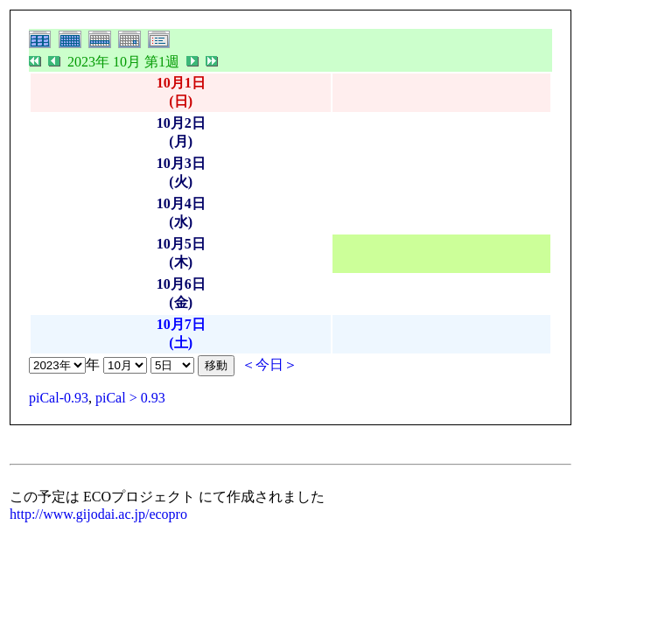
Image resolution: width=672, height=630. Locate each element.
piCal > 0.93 (130, 398)
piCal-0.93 (59, 398)
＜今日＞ (269, 364)
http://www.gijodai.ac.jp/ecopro (98, 514)
